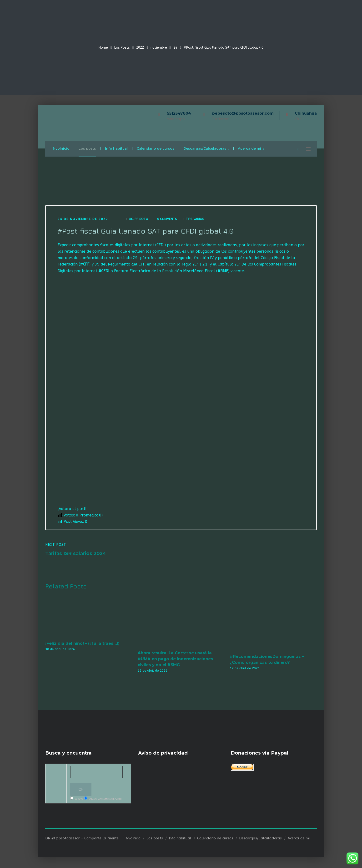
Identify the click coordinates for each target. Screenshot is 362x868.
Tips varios (195, 219)
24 (175, 48)
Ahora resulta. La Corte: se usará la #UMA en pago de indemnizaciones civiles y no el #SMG (175, 659)
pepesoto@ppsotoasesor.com (243, 113)
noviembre (159, 48)
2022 (140, 48)
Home (103, 48)
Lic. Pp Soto (138, 219)
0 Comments (167, 219)
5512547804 (179, 113)
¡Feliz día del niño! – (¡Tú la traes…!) (82, 644)
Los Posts (122, 48)
